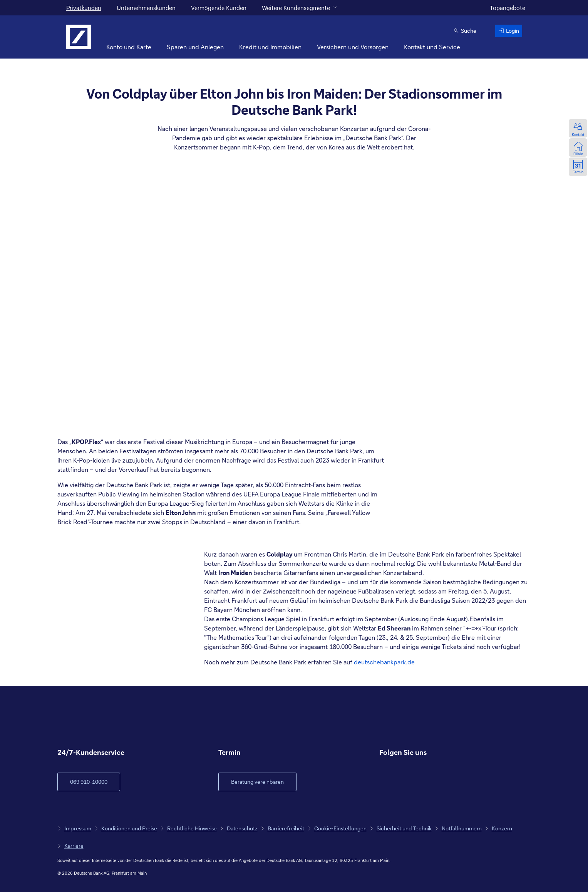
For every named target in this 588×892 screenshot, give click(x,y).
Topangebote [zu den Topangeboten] (508, 8)
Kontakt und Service (432, 47)
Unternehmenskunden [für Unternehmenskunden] (146, 8)
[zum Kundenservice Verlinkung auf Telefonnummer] (89, 782)
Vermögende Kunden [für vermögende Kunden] (219, 8)
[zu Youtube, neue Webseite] (423, 782)
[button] (465, 31)
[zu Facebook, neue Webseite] (386, 782)
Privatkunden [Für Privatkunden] (84, 8)
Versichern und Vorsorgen (353, 47)
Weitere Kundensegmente (296, 8)
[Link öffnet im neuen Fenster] (257, 782)
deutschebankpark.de (384, 662)
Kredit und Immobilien (270, 47)
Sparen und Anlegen (195, 47)
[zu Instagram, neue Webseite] (405, 782)
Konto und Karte (129, 47)
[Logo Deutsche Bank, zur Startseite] (79, 37)
